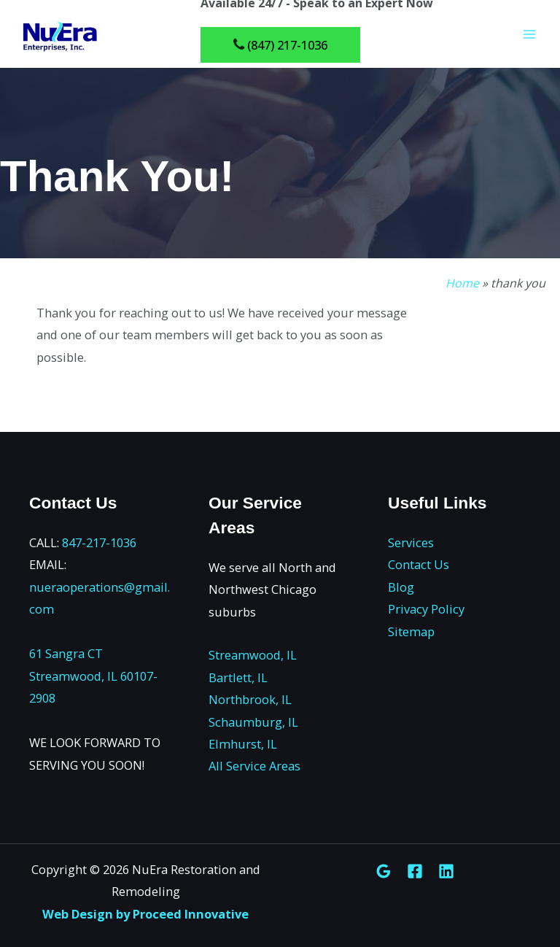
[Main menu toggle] (529, 37)
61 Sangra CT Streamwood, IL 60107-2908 (93, 676)
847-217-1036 (99, 542)
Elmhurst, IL (243, 744)
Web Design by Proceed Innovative (145, 914)
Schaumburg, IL (253, 722)
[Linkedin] (446, 871)
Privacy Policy (426, 609)
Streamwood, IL (253, 655)
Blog (401, 587)
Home (462, 283)
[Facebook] (415, 871)
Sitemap (411, 631)
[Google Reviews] (384, 871)
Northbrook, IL (250, 699)
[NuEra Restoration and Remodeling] (58, 36)
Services (411, 542)
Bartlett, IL (238, 677)
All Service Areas (254, 766)
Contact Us (419, 564)
